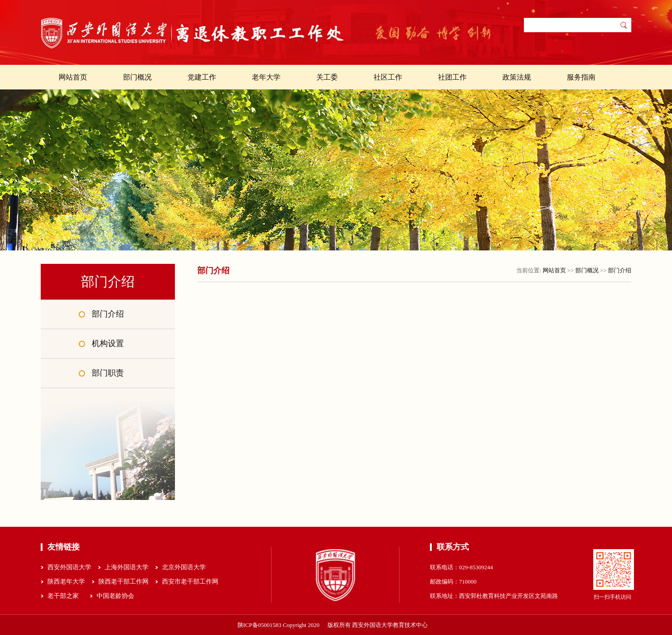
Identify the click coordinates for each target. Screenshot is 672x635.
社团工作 (452, 77)
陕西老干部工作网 (123, 582)
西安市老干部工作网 (190, 582)
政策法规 (517, 77)
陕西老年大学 (66, 582)
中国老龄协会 (115, 596)
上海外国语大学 (127, 567)
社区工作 (388, 77)
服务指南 (581, 77)
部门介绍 (108, 314)
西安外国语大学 (69, 567)
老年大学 (266, 77)
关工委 (327, 77)
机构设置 (108, 343)
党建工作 (202, 77)
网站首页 (73, 77)
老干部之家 (63, 596)
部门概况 (137, 77)
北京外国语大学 (184, 567)
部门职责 (108, 373)
